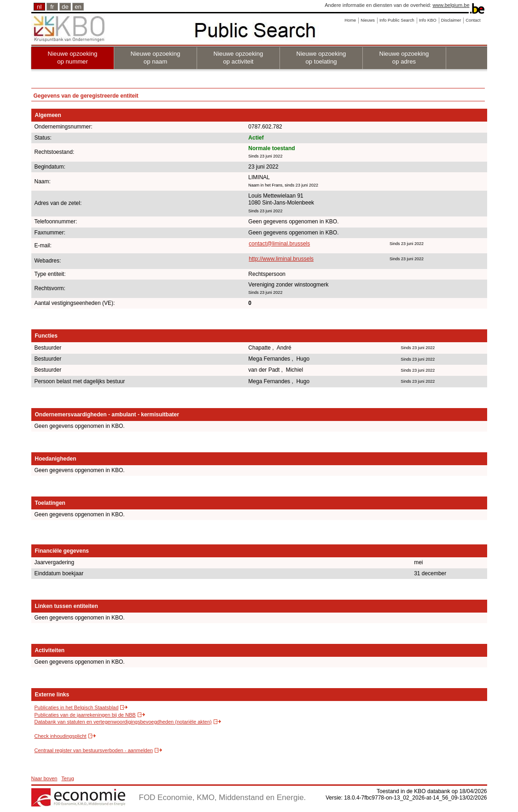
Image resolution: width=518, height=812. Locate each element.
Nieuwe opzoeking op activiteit (239, 58)
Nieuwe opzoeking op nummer (73, 58)
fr (52, 7)
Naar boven (44, 778)
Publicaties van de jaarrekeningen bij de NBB (85, 715)
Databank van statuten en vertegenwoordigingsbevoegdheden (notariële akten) (123, 722)
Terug (68, 778)
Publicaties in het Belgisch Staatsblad (77, 707)
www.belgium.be (451, 5)
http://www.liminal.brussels (281, 259)
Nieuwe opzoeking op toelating (321, 58)
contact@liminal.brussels (279, 244)
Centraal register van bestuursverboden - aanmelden (94, 750)
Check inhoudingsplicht (61, 736)
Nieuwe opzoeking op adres (404, 58)
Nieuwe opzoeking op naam (156, 58)
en (78, 7)
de (65, 7)
